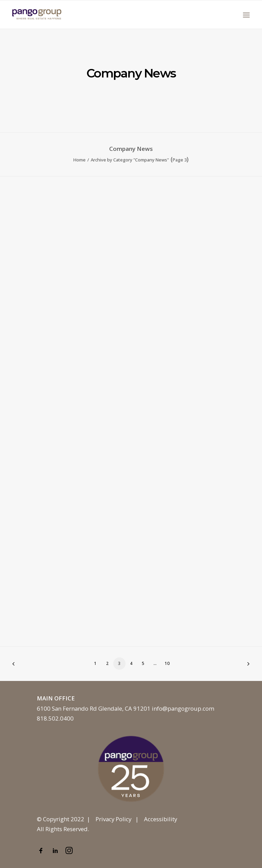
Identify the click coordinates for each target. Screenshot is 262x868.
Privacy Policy (113, 819)
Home (79, 160)
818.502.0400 (55, 718)
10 (167, 663)
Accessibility (161, 819)
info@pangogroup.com (183, 708)
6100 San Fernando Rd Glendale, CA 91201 (94, 708)
